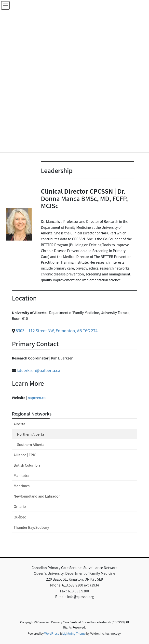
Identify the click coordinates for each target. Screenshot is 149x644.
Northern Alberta (31, 434)
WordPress (52, 633)
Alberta (20, 424)
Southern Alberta (31, 444)
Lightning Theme (74, 633)
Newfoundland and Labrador (37, 496)
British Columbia (27, 465)
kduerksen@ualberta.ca (38, 370)
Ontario (20, 506)
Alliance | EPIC (25, 455)
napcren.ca (37, 398)
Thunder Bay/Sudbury (31, 527)
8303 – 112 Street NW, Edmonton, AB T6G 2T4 (57, 330)
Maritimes (22, 486)
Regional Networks (32, 414)
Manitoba (21, 475)
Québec (20, 517)
